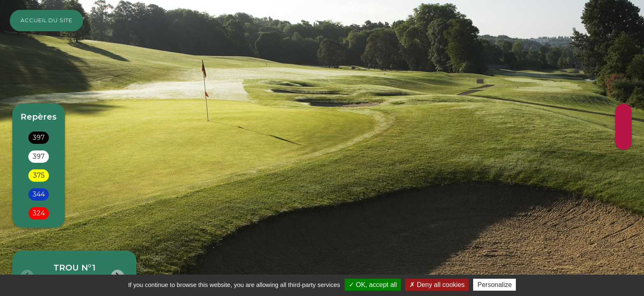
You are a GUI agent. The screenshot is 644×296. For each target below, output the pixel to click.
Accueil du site (46, 20)
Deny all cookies (437, 285)
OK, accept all (373, 285)
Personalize (494, 285)
